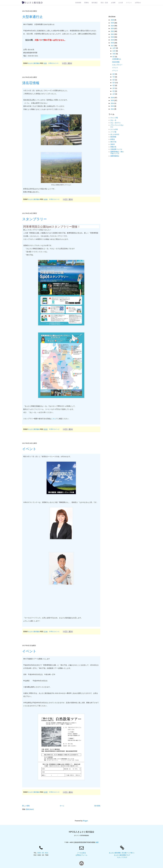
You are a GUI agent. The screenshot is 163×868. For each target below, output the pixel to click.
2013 (113, 106)
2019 (113, 40)
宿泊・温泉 (104, 3)
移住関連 (113, 137)
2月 (114, 91)
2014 (113, 103)
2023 (113, 28)
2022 (113, 31)
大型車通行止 (33, 17)
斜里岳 (113, 139)
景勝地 (86, 3)
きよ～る (113, 120)
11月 (114, 51)
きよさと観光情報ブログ (122, 855)
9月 (114, 57)
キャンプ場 (114, 118)
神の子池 (113, 142)
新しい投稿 (26, 806)
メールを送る (81, 853)
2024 (113, 26)
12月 (114, 48)
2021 (113, 34)
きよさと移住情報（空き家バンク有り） (122, 853)
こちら (54, 419)
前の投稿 (97, 806)
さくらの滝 (114, 129)
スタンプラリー (35, 219)
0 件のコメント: (54, 63)
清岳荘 (113, 144)
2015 (113, 100)
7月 (114, 77)
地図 (97, 842)
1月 (114, 94)
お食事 (113, 3)
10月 (114, 54)
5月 (114, 83)
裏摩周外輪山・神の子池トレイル (117, 153)
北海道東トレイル (116, 149)
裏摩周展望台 (115, 156)
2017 (113, 46)
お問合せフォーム (81, 855)
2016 (113, 98)
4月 (114, 85)
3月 (114, 88)
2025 (113, 23)
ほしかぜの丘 (115, 134)
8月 (114, 74)
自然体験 (78, 3)
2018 (113, 43)
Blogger (85, 821)
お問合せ (138, 3)
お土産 (121, 3)
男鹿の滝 (113, 147)
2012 (113, 109)
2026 (113, 20)
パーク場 (113, 132)
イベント (129, 3)
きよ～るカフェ (115, 123)
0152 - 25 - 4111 (43, 853)
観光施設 (95, 3)
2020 (113, 37)
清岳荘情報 (31, 83)
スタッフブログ (122, 857)
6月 (114, 80)
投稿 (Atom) (30, 809)
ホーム (62, 806)
